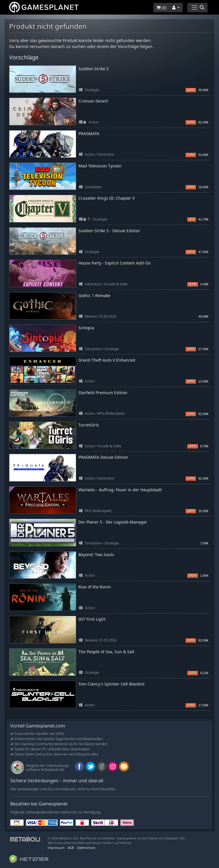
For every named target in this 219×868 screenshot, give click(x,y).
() (161, 8)
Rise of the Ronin (95, 587)
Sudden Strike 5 (94, 69)
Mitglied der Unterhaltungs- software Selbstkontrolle (48, 768)
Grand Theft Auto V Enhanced (107, 360)
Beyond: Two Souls (96, 555)
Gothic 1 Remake (94, 295)
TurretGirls (89, 425)
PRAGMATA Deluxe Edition (103, 457)
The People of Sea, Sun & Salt (106, 652)
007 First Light (92, 619)
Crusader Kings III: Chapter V (107, 198)
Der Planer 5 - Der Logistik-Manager (113, 522)
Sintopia (86, 328)
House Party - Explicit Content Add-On (115, 263)
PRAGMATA (89, 134)
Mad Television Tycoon (100, 166)
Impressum (56, 848)
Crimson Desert (93, 101)
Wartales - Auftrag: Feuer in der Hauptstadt (120, 490)
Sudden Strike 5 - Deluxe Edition (109, 231)
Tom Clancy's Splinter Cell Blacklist (111, 684)
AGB (71, 848)
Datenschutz (86, 848)
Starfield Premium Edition (103, 393)
